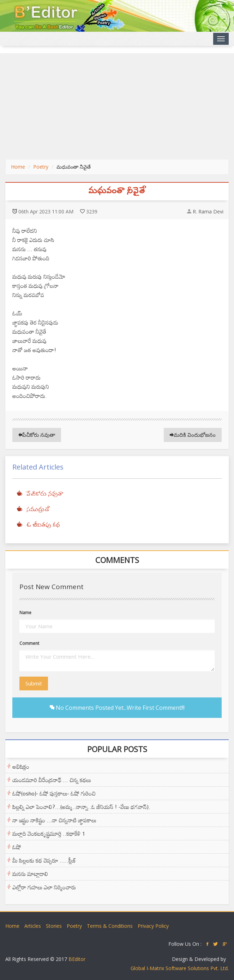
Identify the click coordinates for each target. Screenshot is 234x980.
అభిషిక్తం (21, 767)
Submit (34, 683)
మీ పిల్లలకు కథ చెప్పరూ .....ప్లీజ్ (44, 860)
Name (25, 613)
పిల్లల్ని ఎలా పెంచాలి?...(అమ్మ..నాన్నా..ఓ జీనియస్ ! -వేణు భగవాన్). (81, 807)
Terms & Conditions (110, 926)
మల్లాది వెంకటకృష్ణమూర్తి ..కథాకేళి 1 (49, 834)
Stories (54, 926)
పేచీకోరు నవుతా (37, 435)
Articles (33, 926)
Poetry (41, 167)
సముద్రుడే (38, 510)
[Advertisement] (117, 106)
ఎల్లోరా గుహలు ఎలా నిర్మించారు (44, 887)
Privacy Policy (153, 926)
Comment (29, 643)
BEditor (77, 959)
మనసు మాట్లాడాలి (30, 874)
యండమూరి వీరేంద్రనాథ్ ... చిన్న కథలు (52, 780)
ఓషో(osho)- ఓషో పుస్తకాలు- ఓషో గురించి (54, 793)
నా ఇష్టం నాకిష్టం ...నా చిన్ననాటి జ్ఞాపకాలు (54, 820)
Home (18, 167)
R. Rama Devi (208, 211)
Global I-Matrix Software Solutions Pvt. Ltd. (180, 968)
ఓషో (17, 847)
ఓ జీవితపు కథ (43, 525)
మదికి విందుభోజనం (193, 435)
